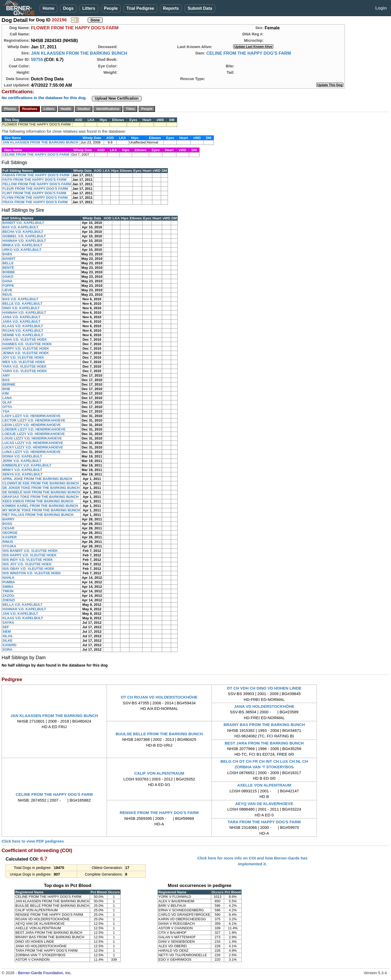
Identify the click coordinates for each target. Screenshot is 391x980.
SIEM (7, 632)
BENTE (8, 268)
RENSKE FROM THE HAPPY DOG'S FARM (159, 813)
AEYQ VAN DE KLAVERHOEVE (264, 804)
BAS (6, 380)
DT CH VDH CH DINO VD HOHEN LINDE (264, 688)
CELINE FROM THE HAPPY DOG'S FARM (249, 53)
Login (381, 8)
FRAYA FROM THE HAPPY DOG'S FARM (35, 202)
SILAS (7, 636)
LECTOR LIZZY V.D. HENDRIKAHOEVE (34, 420)
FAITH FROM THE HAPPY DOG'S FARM (34, 180)
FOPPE (8, 286)
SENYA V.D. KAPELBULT (22, 474)
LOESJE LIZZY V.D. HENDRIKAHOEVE (34, 434)
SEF (6, 627)
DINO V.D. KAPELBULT (21, 308)
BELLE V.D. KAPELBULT (22, 304)
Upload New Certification (117, 98)
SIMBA (8, 587)
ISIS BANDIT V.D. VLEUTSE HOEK (30, 551)
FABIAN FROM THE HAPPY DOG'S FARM (36, 175)
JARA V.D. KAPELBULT (21, 322)
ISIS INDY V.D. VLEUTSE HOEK (28, 560)
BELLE (8, 263)
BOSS (7, 524)
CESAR (8, 528)
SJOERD (9, 645)
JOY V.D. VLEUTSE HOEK (23, 357)
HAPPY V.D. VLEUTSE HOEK (26, 348)
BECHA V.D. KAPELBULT (23, 232)
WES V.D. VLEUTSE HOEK (24, 362)
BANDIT (9, 259)
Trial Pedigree (140, 8)
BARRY (8, 519)
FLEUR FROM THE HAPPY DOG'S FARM (35, 189)
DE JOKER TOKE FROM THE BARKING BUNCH (41, 488)
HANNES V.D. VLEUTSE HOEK (27, 344)
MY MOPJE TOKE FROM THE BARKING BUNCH (41, 510)
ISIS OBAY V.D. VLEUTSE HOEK (28, 569)
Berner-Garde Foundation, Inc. (45, 973)
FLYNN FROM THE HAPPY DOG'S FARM (35, 198)
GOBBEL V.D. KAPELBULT (24, 236)
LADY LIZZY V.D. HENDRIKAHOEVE (31, 416)
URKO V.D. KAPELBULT (22, 250)
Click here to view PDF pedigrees (33, 841)
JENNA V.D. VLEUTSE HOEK (26, 353)
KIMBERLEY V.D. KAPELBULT (27, 465)
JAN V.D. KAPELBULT (20, 614)
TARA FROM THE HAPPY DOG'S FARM (264, 822)
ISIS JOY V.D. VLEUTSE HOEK (27, 564)
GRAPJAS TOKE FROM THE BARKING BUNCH (41, 497)
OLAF (7, 402)
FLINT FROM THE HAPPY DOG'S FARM (34, 193)
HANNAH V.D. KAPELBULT (24, 241)
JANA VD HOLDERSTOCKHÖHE (264, 706)
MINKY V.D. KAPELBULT (22, 470)
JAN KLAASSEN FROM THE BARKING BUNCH (79, 53)
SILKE (7, 641)
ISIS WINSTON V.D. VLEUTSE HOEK (32, 573)
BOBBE (9, 272)
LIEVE (7, 290)
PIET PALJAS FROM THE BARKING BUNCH (38, 515)
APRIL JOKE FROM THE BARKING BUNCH (37, 479)
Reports (171, 8)
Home (48, 8)
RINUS (8, 542)
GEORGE (10, 533)
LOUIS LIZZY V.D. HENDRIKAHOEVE (32, 438)
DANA (7, 281)
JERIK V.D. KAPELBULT (22, 461)
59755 (37, 59)
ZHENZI (9, 600)
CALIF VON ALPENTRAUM (159, 773)
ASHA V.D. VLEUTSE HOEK (25, 339)
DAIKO (8, 277)
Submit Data (200, 8)
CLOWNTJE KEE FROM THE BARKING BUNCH (41, 483)
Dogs (68, 8)
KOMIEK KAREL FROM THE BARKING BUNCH (40, 506)
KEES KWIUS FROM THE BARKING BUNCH (38, 501)
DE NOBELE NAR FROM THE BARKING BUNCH (41, 492)
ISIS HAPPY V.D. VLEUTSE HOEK (29, 555)
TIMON (8, 591)
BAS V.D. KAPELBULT (20, 227)
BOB (6, 389)
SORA (7, 650)
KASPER (10, 537)
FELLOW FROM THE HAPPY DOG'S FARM (37, 184)
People (111, 8)
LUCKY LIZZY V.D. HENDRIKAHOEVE (33, 447)
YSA (6, 411)
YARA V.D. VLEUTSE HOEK (25, 366)
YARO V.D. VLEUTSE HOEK (25, 371)
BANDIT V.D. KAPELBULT (23, 223)
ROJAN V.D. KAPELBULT (23, 330)
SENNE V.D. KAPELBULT (23, 335)
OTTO (7, 407)
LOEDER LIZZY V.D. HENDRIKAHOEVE (34, 429)
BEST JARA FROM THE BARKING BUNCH (264, 743)
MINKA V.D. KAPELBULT (22, 245)
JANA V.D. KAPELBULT (21, 317)
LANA (7, 398)
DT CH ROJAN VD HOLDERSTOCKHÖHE (159, 697)
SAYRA (8, 623)
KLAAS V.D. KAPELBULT (23, 326)
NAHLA (8, 578)
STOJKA (9, 546)
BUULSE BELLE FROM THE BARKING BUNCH (159, 734)
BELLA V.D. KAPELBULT (22, 605)
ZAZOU (8, 596)
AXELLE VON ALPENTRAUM (264, 785)
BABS (7, 254)
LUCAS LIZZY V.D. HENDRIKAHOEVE (33, 443)
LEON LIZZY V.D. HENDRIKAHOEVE (32, 425)
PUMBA (9, 582)
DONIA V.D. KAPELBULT (22, 456)
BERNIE (9, 384)
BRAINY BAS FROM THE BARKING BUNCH (264, 725)
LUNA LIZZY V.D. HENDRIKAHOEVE (32, 452)
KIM (6, 393)
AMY (6, 375)
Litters (89, 8)
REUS (7, 295)
